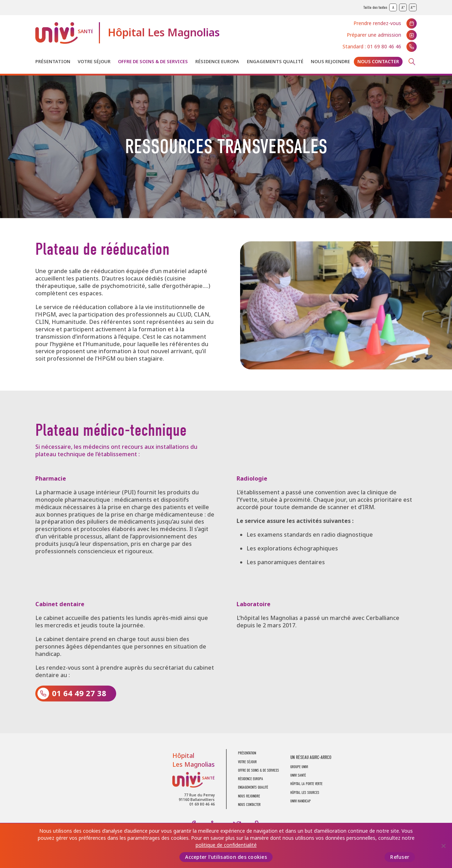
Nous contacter (378, 62)
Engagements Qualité (275, 62)
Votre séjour (94, 62)
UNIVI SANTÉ (298, 775)
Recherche (412, 62)
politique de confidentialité (226, 845)
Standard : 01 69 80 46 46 (372, 47)
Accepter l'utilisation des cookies (226, 857)
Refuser (400, 857)
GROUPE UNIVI (299, 767)
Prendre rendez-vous (377, 23)
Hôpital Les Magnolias (164, 33)
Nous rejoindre (330, 62)
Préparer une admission (374, 35)
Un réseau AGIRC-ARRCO (311, 757)
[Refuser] (443, 846)
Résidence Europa (217, 62)
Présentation (53, 62)
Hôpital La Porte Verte (306, 784)
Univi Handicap (301, 801)
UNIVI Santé (64, 33)
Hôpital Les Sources (305, 793)
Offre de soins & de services (153, 62)
